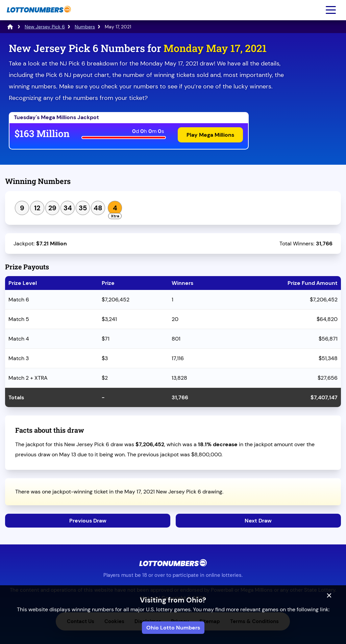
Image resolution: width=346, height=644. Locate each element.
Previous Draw (88, 521)
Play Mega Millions (210, 135)
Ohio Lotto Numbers (173, 628)
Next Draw (258, 521)
